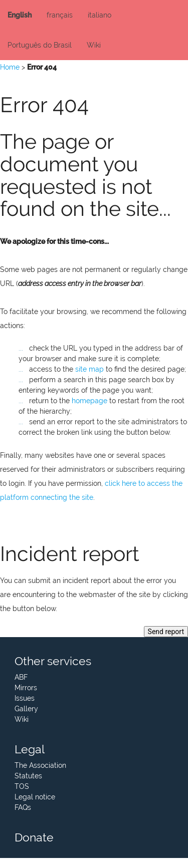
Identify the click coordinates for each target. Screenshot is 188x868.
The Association (40, 765)
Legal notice (35, 797)
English (20, 15)
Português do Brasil (40, 45)
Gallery (26, 709)
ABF (21, 677)
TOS (22, 786)
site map (89, 369)
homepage (89, 401)
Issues (25, 698)
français (60, 15)
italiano (100, 15)
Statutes (28, 776)
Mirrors (26, 688)
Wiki (94, 45)
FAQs (23, 807)
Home (10, 67)
